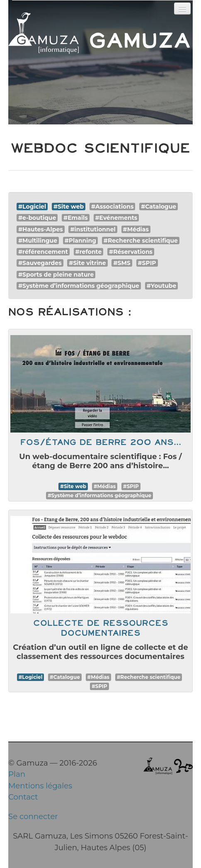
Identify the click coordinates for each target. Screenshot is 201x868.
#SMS (122, 263)
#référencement (43, 252)
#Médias (136, 229)
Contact (23, 797)
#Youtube (162, 286)
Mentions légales (40, 786)
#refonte (89, 252)
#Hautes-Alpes (41, 229)
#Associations (112, 207)
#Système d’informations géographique (79, 286)
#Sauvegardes (40, 263)
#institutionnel (93, 229)
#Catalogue (159, 207)
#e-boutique (37, 218)
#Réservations (131, 252)
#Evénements (116, 218)
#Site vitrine (87, 263)
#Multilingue (38, 241)
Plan (17, 774)
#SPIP (147, 263)
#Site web (69, 207)
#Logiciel (32, 207)
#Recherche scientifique (141, 241)
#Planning (80, 241)
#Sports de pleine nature (56, 275)
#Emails (76, 218)
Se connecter (33, 816)
